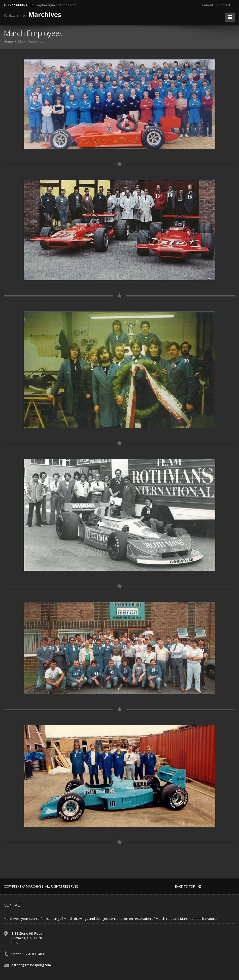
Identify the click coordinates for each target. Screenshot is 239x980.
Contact (223, 5)
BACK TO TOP (188, 886)
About (208, 5)
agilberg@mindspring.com (57, 5)
